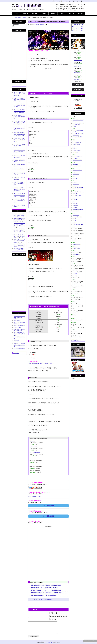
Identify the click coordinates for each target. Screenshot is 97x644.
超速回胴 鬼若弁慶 (76, 145)
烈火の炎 (74, 126)
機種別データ (43, 25)
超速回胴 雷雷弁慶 (76, 248)
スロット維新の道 (26, 5)
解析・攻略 (35, 13)
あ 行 (73, 26)
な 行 (77, 28)
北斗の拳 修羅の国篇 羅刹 (78, 188)
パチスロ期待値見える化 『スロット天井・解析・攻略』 (19, 334)
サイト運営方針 (57, 1)
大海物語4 (75, 182)
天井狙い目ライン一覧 (78, 24)
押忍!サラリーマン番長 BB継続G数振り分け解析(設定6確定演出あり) (19, 189)
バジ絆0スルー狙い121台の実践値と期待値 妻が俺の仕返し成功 (19, 215)
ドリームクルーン (76, 158)
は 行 (82, 28)
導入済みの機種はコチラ (76, 340)
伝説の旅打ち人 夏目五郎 (19, 169)
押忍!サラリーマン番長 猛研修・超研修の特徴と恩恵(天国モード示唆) (19, 100)
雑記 (62, 13)
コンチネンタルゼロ (77, 143)
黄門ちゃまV (75, 204)
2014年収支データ (78, 79)
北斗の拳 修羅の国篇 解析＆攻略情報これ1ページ (42, 363)
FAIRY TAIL (75, 186)
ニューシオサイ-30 (76, 150)
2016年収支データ (78, 66)
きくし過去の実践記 (48, 516)
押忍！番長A (75, 164)
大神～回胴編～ (76, 215)
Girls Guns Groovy (76, 166)
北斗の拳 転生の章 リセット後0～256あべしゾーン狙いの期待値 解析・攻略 (19, 111)
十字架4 (74, 219)
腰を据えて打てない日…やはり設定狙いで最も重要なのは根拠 (19, 236)
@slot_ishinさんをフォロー (35, 496)
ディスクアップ (76, 211)
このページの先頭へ (91, 641)
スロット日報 (17, 340)
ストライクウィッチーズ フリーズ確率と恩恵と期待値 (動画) (19, 105)
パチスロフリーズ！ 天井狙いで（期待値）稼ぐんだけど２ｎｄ (19, 317)
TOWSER (75, 274)
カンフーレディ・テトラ (78, 156)
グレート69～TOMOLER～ (78, 225)
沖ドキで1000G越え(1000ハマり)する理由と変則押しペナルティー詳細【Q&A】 (19, 134)
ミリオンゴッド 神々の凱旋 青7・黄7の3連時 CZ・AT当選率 (20, 146)
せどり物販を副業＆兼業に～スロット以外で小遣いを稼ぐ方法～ (19, 245)
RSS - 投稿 (16, 353)
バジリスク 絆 (34, 447)
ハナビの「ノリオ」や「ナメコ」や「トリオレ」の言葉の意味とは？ (19, 94)
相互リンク (81, 13)
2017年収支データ (78, 60)
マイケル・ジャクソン (77, 160)
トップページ (16, 13)
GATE (74, 141)
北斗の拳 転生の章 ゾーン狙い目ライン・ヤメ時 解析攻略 (19, 140)
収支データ (71, 13)
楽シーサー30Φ (76, 184)
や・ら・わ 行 (80, 30)
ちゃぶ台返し (75, 207)
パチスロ (40, 600)
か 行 (77, 26)
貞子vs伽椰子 (75, 205)
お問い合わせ (77, 1)
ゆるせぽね (75, 200)
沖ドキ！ (33, 441)
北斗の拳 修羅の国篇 (35, 453)
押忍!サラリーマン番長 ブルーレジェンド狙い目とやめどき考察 (19, 173)
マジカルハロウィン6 (77, 195)
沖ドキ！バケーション (77, 217)
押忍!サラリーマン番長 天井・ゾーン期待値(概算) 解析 (19, 184)
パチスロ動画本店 (17, 321)
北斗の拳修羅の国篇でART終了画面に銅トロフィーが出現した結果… (47, 593)
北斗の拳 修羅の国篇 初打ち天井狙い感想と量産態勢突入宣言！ (46, 585)
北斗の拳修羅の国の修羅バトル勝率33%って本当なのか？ (45, 595)
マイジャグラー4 (76, 254)
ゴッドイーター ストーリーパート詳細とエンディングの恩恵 (19, 128)
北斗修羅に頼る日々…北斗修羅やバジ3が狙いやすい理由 (44, 588)
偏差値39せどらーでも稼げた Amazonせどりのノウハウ (19, 345)
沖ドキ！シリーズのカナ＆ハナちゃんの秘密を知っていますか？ (19, 151)
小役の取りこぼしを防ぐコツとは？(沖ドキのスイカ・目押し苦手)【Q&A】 (19, 123)
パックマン (75, 178)
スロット (35, 600)
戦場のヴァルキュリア (77, 137)
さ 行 (82, 26)
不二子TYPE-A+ (76, 174)
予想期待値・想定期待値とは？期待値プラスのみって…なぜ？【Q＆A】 (19, 224)
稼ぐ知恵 (53, 13)
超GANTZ (75, 149)
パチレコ (16, 342)
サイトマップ (65, 1)
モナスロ (74, 221)
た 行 (73, 28)
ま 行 (73, 30)
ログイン (83, 1)
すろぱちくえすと (17, 327)
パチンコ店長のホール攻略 (19, 326)
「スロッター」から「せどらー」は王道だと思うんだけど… (19, 201)
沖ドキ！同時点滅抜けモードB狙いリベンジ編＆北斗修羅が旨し (46, 590)
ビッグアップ (75, 152)
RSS (71, 1)
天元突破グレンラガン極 (78, 209)
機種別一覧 (26, 13)
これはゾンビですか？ (77, 170)
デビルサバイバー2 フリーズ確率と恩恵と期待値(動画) (19, 117)
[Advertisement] (48, 80)
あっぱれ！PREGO (77, 244)
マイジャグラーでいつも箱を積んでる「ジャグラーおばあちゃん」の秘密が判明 (19, 195)
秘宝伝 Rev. (75, 194)
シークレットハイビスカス (78, 192)
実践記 (44, 13)
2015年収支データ (78, 73)
